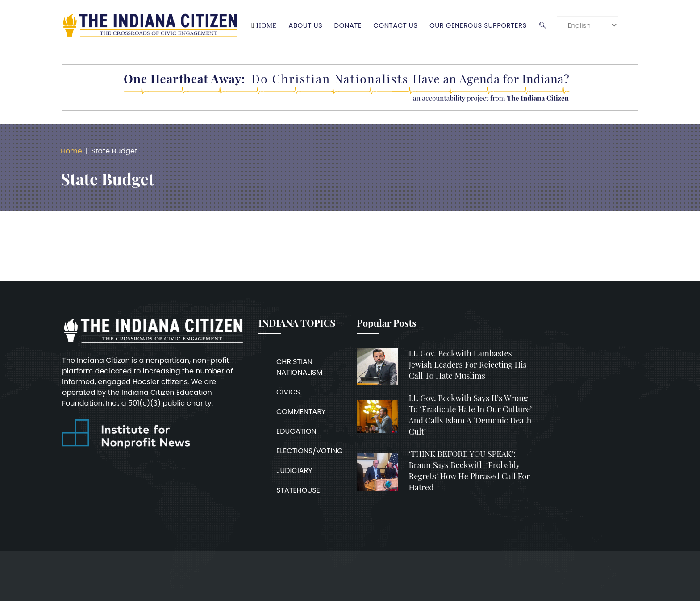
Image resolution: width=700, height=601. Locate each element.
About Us (308, 25)
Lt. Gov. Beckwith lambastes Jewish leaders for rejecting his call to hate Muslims (468, 365)
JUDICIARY (294, 470)
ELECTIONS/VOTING (310, 451)
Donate (351, 25)
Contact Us (398, 25)
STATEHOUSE (298, 490)
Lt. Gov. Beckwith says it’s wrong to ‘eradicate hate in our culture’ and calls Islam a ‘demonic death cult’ (471, 415)
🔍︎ (545, 25)
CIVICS (288, 392)
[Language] (590, 25)
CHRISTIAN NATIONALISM (299, 367)
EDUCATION (296, 431)
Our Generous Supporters (481, 25)
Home (269, 25)
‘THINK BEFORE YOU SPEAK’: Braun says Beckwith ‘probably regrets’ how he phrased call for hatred (470, 471)
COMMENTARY (301, 412)
